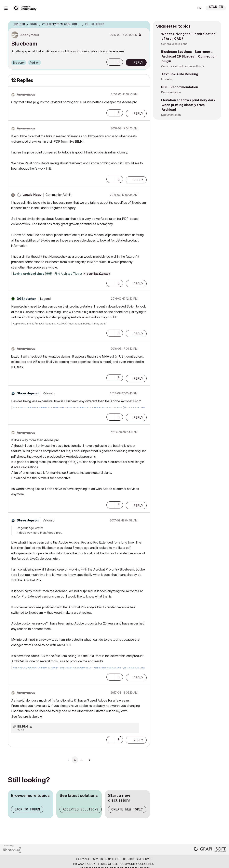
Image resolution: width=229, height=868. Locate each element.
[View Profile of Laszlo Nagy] (32, 195)
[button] (110, 62)
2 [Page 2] (81, 760)
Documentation (171, 92)
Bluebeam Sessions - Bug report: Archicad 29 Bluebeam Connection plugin (189, 56)
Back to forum (27, 809)
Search (187, 8)
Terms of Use (108, 864)
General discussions (174, 44)
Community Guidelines (137, 864)
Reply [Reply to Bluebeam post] (138, 62)
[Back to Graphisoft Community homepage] (26, 8)
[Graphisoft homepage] (210, 850)
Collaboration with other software (183, 66)
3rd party (19, 63)
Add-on (34, 63)
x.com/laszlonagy (97, 274)
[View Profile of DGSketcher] (26, 299)
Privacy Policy (84, 864)
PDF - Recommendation (180, 87)
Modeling (167, 79)
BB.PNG (23, 726)
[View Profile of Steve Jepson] (28, 393)
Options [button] (144, 25)
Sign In (216, 7)
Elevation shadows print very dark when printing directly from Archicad (188, 105)
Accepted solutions (81, 809)
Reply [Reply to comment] (138, 113)
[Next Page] (89, 760)
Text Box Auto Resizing (180, 74)
